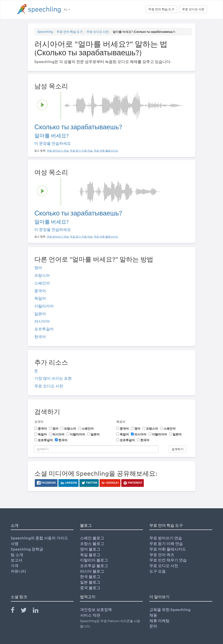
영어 (38, 268)
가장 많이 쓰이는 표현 (53, 378)
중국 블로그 (90, 588)
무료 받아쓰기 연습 (166, 538)
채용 (153, 615)
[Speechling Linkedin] (38, 611)
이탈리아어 (44, 306)
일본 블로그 (90, 582)
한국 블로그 (90, 577)
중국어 (40, 291)
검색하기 (177, 449)
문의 (153, 626)
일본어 (40, 314)
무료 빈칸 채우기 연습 (168, 560)
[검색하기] (96, 449)
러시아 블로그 (92, 571)
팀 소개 (17, 555)
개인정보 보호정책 (96, 610)
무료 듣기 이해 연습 (166, 544)
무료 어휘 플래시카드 (168, 549)
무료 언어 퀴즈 (162, 555)
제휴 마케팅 (159, 621)
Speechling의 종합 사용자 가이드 (39, 538)
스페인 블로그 (92, 538)
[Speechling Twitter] (26, 611)
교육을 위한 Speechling (170, 610)
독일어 (40, 298)
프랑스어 (42, 275)
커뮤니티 (18, 571)
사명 (15, 544)
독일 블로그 (90, 555)
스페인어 (42, 283)
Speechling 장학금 (27, 549)
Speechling (45, 32)
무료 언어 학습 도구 (161, 9)
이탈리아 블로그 (94, 560)
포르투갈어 (44, 329)
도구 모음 (158, 571)
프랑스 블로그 (92, 544)
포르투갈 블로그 (94, 566)
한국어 (40, 337)
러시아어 (42, 321)
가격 (15, 566)
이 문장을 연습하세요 (53, 143)
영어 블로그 (90, 549)
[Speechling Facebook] (15, 611)
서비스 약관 (90, 615)
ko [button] (67, 9)
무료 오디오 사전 (193, 9)
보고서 (17, 560)
